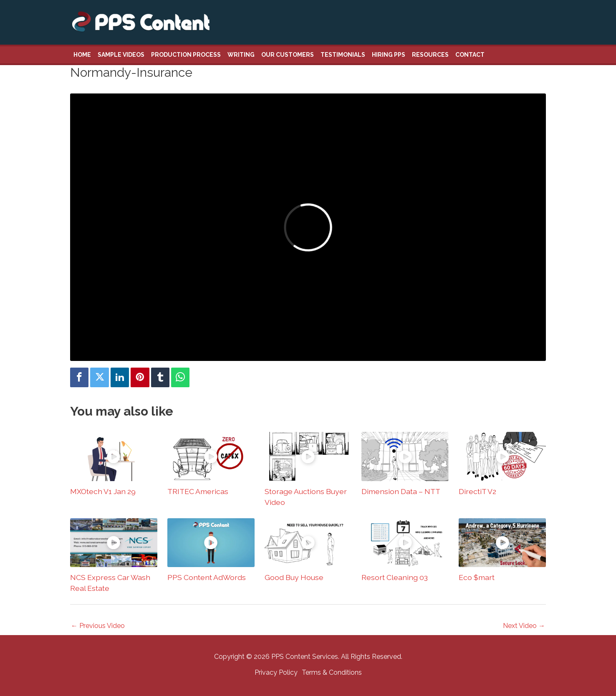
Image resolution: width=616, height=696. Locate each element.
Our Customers (288, 55)
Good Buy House (294, 577)
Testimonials (343, 55)
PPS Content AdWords (207, 577)
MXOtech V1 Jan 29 (103, 491)
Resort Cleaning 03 (395, 577)
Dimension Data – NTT (401, 491)
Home (82, 55)
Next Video (524, 626)
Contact (470, 55)
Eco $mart (477, 577)
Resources (430, 55)
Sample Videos (121, 55)
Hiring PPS (389, 55)
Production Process (186, 55)
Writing (241, 55)
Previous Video (98, 626)
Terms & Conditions (332, 672)
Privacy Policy (276, 672)
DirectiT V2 (477, 491)
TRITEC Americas (198, 491)
